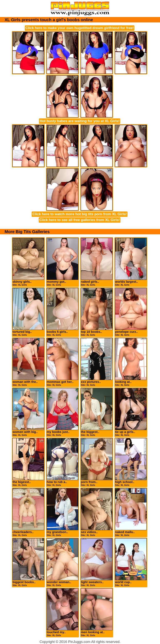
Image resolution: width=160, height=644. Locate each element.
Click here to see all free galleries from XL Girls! (80, 220)
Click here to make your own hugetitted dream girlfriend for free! (80, 28)
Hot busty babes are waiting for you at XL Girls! (79, 121)
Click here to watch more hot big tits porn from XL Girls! (79, 214)
